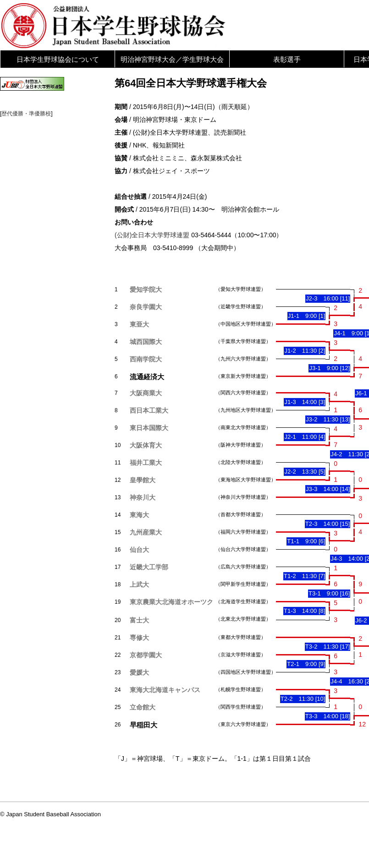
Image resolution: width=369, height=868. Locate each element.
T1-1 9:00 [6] (306, 541)
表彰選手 (287, 59)
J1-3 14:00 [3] (305, 402)
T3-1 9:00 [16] (329, 593)
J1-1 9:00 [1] (307, 316)
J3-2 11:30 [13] (328, 419)
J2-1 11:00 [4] (305, 437)
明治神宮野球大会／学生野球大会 (172, 59)
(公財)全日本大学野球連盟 (152, 235)
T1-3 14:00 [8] (304, 611)
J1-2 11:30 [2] (305, 351)
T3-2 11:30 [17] (328, 647)
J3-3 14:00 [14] (328, 489)
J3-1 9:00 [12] (329, 368)
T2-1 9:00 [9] (306, 664)
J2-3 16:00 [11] (328, 298)
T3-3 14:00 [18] (328, 716)
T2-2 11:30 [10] (303, 699)
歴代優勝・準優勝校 (26, 114)
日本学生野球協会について (58, 59)
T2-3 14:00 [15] (328, 524)
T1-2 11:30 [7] (304, 576)
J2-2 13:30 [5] (305, 472)
